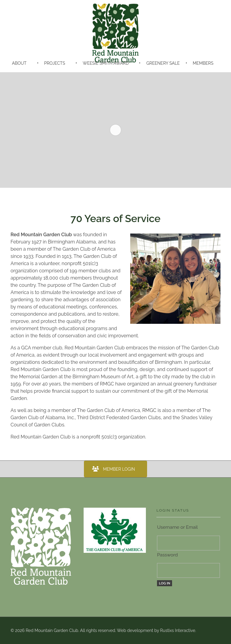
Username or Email (177, 527)
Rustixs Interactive (178, 630)
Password (167, 555)
